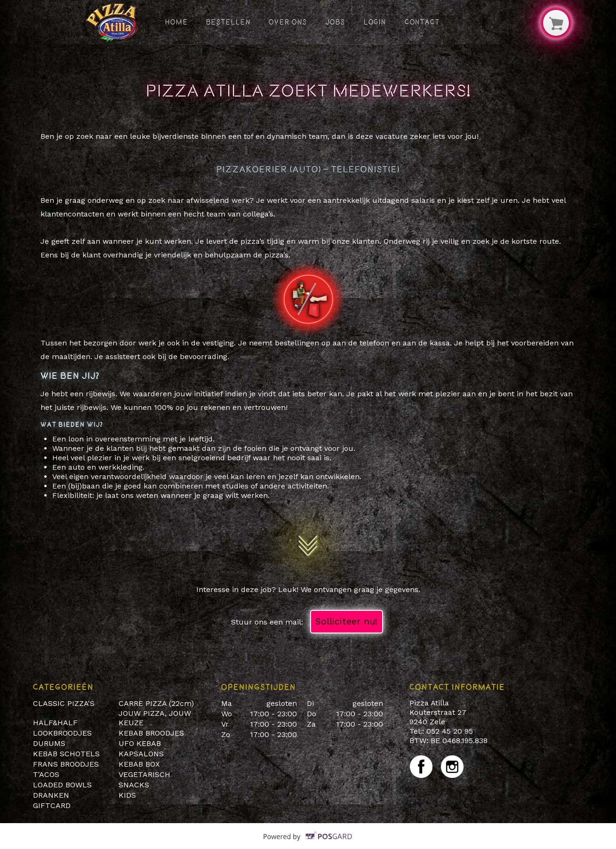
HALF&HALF (55, 723)
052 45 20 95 (450, 731)
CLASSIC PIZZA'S (64, 703)
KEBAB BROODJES (151, 733)
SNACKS (134, 785)
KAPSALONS (141, 754)
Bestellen (228, 22)
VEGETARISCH (144, 774)
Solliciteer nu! (346, 621)
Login (375, 22)
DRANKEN (51, 795)
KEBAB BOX (139, 764)
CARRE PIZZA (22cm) (156, 703)
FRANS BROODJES (66, 764)
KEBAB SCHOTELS (66, 754)
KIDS (127, 795)
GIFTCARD (52, 805)
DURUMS (49, 743)
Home (177, 22)
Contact (422, 22)
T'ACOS (46, 774)
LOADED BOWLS (62, 785)
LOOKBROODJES (62, 733)
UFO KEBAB (140, 743)
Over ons (288, 22)
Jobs (336, 22)
